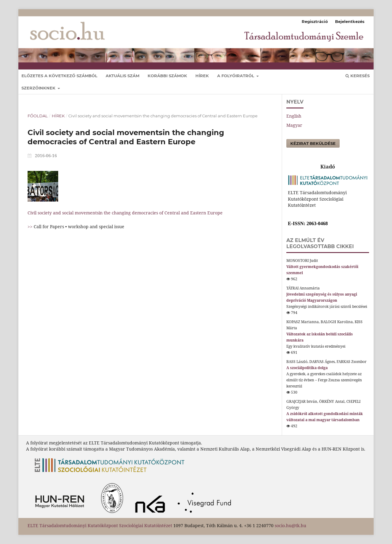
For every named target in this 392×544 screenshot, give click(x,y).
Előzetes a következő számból (59, 76)
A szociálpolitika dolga (307, 368)
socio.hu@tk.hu (290, 525)
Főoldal (38, 116)
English (294, 116)
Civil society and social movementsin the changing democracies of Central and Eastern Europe (125, 213)
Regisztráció (315, 21)
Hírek (202, 76)
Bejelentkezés (350, 21)
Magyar (294, 125)
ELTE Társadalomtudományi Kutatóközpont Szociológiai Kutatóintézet (100, 525)
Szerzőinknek (39, 88)
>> (31, 227)
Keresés (358, 76)
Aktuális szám (123, 76)
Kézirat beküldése (313, 143)
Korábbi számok (167, 76)
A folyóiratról (236, 76)
